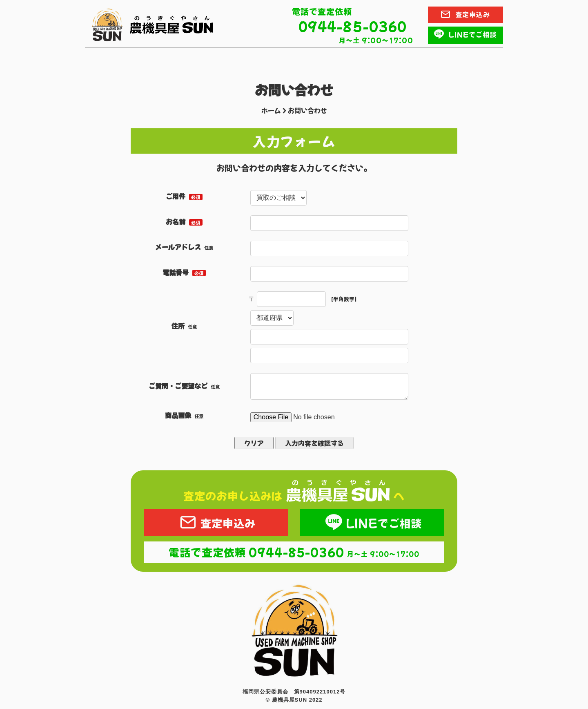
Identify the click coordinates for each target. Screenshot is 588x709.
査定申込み (216, 523)
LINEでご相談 (372, 523)
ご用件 (176, 196)
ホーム (271, 110)
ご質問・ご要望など (178, 386)
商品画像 (178, 415)
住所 (178, 326)
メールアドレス (178, 247)
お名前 (176, 221)
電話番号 (176, 272)
